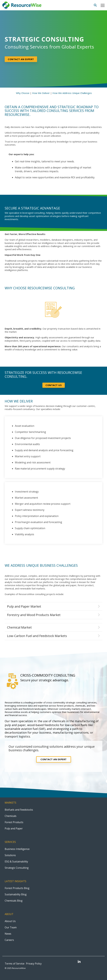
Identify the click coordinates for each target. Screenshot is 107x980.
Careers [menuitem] (9, 940)
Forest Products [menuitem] (14, 822)
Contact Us (54, 385)
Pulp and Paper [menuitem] (14, 828)
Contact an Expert (54, 759)
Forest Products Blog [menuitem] (17, 888)
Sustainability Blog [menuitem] (16, 894)
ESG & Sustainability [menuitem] (16, 861)
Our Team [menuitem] (11, 927)
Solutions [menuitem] (10, 855)
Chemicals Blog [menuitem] (14, 901)
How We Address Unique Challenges (72, 93)
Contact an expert (21, 59)
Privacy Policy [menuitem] (34, 964)
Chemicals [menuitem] (11, 816)
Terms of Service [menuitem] (15, 964)
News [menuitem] (8, 934)
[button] (103, 5)
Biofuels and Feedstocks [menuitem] (19, 810)
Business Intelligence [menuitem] (17, 849)
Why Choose (23, 93)
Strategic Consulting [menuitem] (17, 868)
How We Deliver (41, 93)
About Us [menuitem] (10, 921)
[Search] (95, 5)
